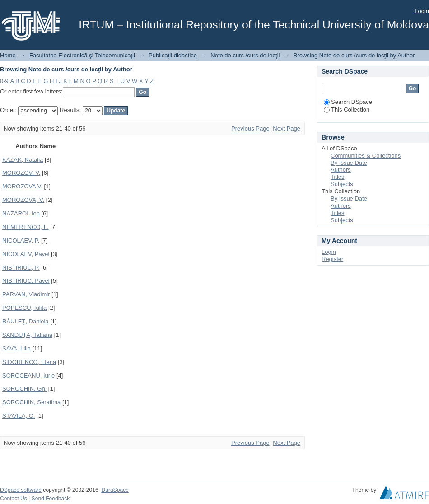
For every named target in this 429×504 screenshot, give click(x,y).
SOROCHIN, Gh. (24, 389)
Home (8, 55)
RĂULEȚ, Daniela (26, 321)
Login (422, 11)
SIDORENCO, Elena (29, 362)
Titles (338, 177)
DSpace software (21, 490)
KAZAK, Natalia (23, 160)
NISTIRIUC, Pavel (26, 281)
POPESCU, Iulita (24, 308)
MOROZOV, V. (21, 173)
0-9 (4, 81)
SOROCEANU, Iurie (28, 376)
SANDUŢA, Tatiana (27, 335)
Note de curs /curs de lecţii (245, 55)
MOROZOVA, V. (23, 200)
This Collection (347, 110)
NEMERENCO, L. (26, 227)
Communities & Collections (366, 156)
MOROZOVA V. (22, 186)
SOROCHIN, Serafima (31, 402)
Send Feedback (51, 499)
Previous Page (250, 128)
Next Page (287, 128)
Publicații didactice (173, 55)
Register (332, 259)
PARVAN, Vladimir (26, 294)
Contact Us (14, 499)
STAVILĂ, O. (19, 416)
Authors (341, 170)
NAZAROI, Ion (21, 213)
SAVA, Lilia (16, 348)
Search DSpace (348, 102)
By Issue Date (349, 163)
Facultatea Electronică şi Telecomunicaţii (82, 55)
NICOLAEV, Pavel (26, 254)
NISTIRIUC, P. (21, 268)
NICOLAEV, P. (21, 240)
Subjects (342, 184)
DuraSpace (115, 490)
